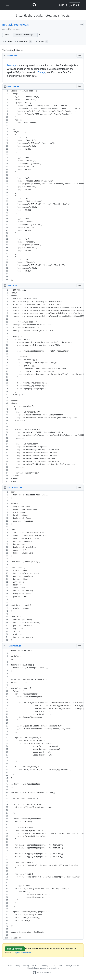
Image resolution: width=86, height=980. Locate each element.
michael (7, 25)
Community (44, 965)
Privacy (17, 965)
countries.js (21, 25)
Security (26, 965)
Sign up (75, 5)
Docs (53, 965)
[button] (40, 35)
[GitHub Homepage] (34, 972)
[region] (43, 71)
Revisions (24, 42)
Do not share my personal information (43, 968)
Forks (42, 42)
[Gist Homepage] (34, 5)
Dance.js (12, 65)
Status (34, 965)
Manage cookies (72, 965)
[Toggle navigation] (8, 5)
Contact (60, 965)
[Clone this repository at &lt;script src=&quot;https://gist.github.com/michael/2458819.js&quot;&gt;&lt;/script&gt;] (25, 35)
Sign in (63, 5)
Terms (10, 965)
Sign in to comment (23, 953)
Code (8, 41)
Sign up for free (15, 949)
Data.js (41, 72)
